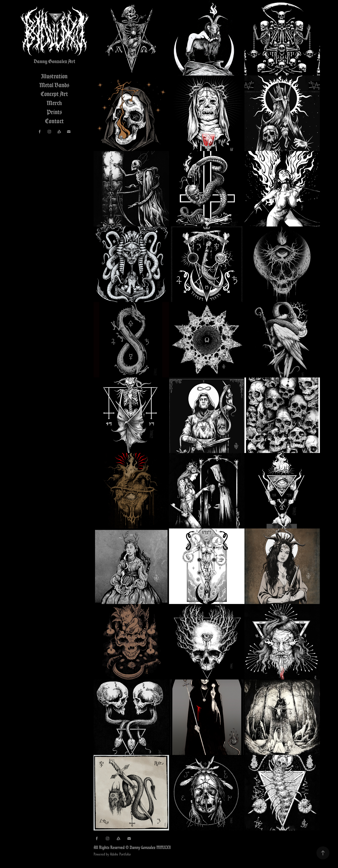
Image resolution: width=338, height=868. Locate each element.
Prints (54, 112)
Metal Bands (54, 85)
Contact (54, 121)
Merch (54, 103)
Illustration (54, 76)
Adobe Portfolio (120, 854)
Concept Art (54, 94)
